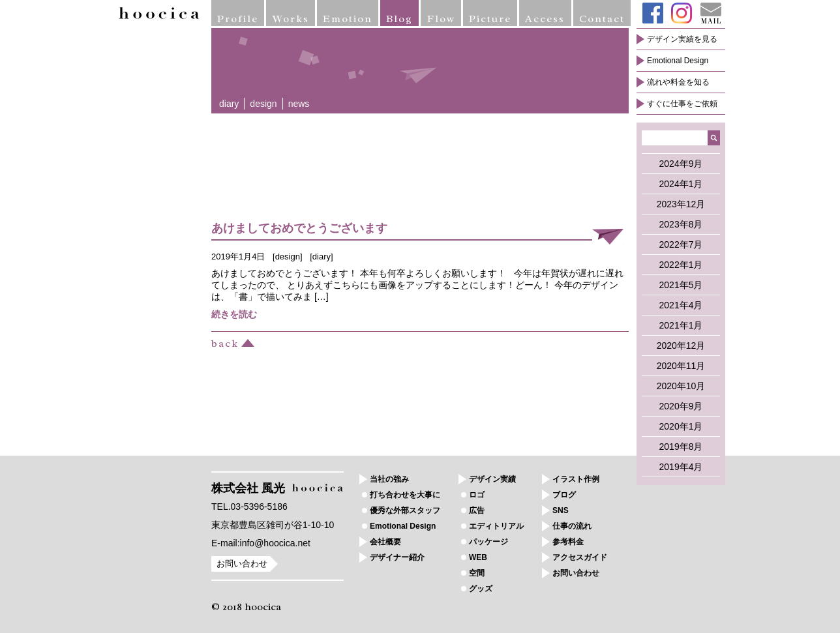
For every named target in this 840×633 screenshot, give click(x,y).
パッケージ (488, 542)
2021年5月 (681, 285)
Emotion (348, 19)
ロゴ (477, 495)
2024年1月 (681, 184)
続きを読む (234, 314)
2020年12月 (681, 346)
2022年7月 (681, 244)
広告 (477, 510)
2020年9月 (681, 406)
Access (545, 19)
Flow (441, 19)
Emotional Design (678, 61)
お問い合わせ (242, 564)
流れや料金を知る (678, 82)
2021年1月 (681, 325)
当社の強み (389, 479)
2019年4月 (681, 467)
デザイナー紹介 (397, 557)
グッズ (481, 589)
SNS (561, 510)
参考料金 (568, 542)
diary (229, 104)
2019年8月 (681, 447)
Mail (711, 13)
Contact (602, 19)
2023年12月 (681, 204)
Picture (490, 19)
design (263, 104)
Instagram (682, 13)
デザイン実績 (492, 479)
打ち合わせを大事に (405, 495)
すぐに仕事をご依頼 (682, 104)
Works (291, 19)
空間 (477, 573)
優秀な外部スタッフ (405, 510)
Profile (238, 19)
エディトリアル (496, 526)
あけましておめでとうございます (299, 228)
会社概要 (385, 542)
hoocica (159, 13)
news (299, 104)
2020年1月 (681, 426)
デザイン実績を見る (682, 39)
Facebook (653, 13)
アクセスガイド (580, 557)
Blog (399, 19)
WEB (478, 557)
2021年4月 (681, 305)
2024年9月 (681, 164)
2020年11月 (681, 366)
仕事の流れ (572, 526)
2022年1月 (681, 265)
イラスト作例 (576, 479)
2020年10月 (681, 386)
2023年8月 (681, 224)
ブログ (564, 495)
